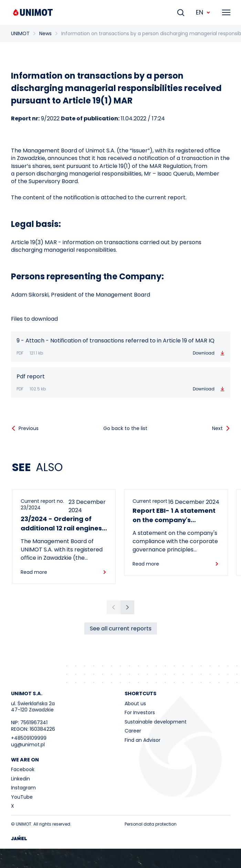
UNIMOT (20, 33)
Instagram (23, 788)
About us (135, 704)
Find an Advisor (143, 740)
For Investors (140, 712)
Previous (29, 428)
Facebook (23, 769)
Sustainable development (156, 722)
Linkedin (20, 779)
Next (217, 428)
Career (133, 731)
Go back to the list (125, 428)
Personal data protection (151, 824)
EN (203, 12)
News (45, 33)
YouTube (22, 797)
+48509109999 (29, 738)
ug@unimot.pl (28, 745)
